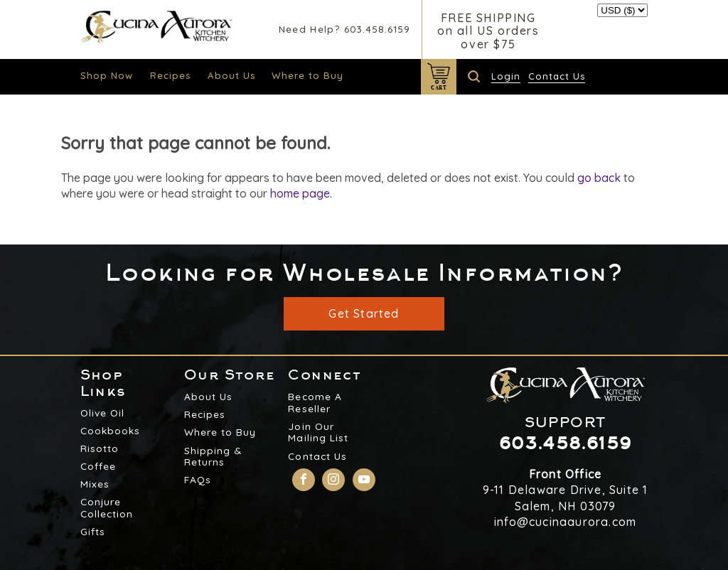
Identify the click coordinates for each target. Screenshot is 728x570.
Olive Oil (102, 413)
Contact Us (557, 76)
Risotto (100, 448)
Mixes (95, 484)
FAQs (198, 480)
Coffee (98, 466)
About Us (231, 75)
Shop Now (107, 75)
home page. (301, 193)
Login (506, 76)
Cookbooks (110, 431)
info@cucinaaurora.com (565, 522)
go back (599, 178)
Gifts (93, 532)
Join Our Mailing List (318, 432)
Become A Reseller (315, 403)
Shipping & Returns (213, 457)
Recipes (170, 75)
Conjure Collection (107, 508)
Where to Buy (307, 75)
